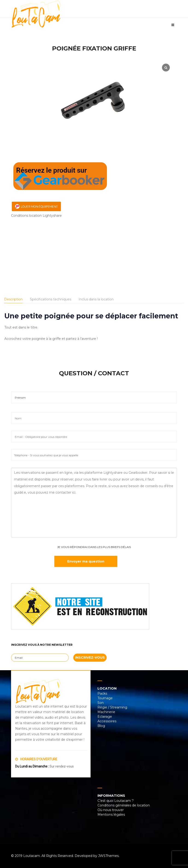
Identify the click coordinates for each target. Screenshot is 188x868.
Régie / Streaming (112, 707)
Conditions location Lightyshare (36, 216)
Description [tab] (13, 299)
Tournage (105, 698)
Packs (102, 693)
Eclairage (105, 717)
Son (101, 703)
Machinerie (106, 712)
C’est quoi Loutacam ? (116, 801)
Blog (101, 726)
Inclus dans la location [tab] (96, 299)
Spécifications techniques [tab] (51, 299)
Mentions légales (111, 815)
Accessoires (107, 721)
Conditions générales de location (124, 805)
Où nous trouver (111, 810)
